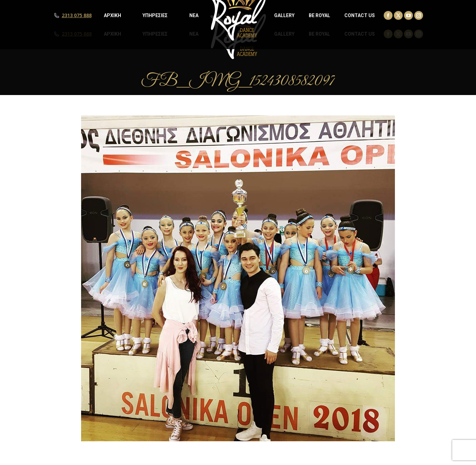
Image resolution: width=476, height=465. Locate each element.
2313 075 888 (77, 34)
